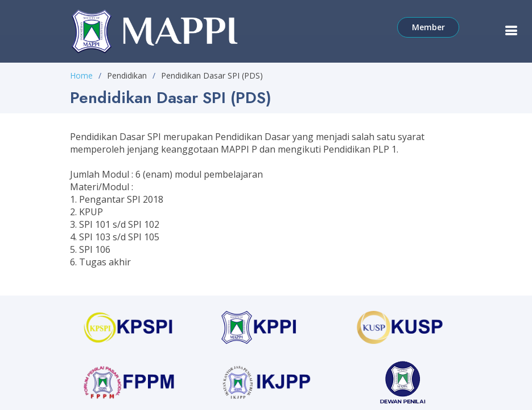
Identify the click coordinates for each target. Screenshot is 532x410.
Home (81, 75)
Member (431, 26)
